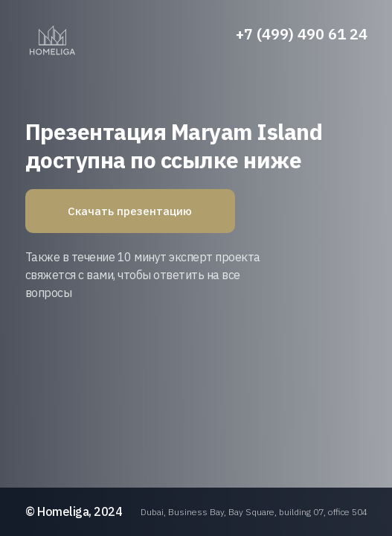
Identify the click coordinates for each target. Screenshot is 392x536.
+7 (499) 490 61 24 (302, 34)
